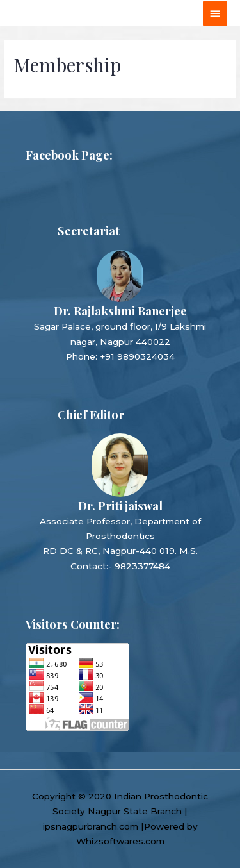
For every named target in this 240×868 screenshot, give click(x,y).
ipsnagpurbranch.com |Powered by (120, 826)
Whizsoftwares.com (120, 841)
